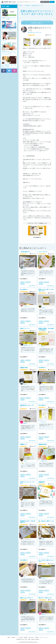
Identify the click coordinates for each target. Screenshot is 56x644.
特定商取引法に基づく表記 (22, 639)
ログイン (52, 2)
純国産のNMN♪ (24, 368)
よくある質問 (20, 637)
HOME (9, 637)
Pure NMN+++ (24, 289)
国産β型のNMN (43, 444)
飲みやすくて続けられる (45, 598)
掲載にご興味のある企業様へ (34, 639)
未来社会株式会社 (32, 286)
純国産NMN (42, 482)
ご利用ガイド (14, 637)
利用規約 (37, 637)
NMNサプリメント (25, 329)
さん (25, 268)
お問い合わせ (31, 637)
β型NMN (23, 284)
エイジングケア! (43, 252)
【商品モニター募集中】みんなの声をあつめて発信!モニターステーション (8, 2)
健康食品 (23, 282)
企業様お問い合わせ (45, 2)
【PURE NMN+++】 (25, 252)
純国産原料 (28, 282)
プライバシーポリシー (44, 637)
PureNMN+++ (42, 368)
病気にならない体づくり (27, 598)
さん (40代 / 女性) (35, 32)
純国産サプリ (24, 444)
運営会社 (26, 637)
